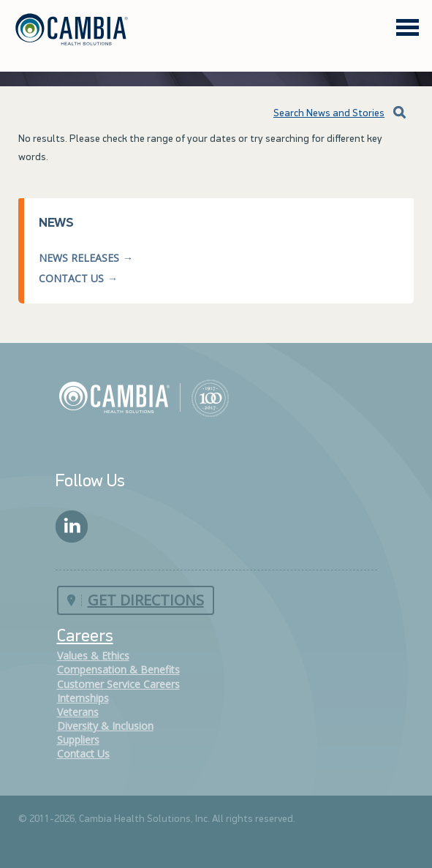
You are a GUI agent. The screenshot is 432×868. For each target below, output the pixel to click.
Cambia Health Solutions (144, 397)
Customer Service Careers (118, 684)
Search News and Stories (318, 114)
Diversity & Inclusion (105, 726)
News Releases (79, 258)
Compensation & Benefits (118, 669)
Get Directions (146, 600)
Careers (85, 637)
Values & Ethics (93, 656)
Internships (83, 698)
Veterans (78, 712)
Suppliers (78, 740)
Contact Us (71, 278)
